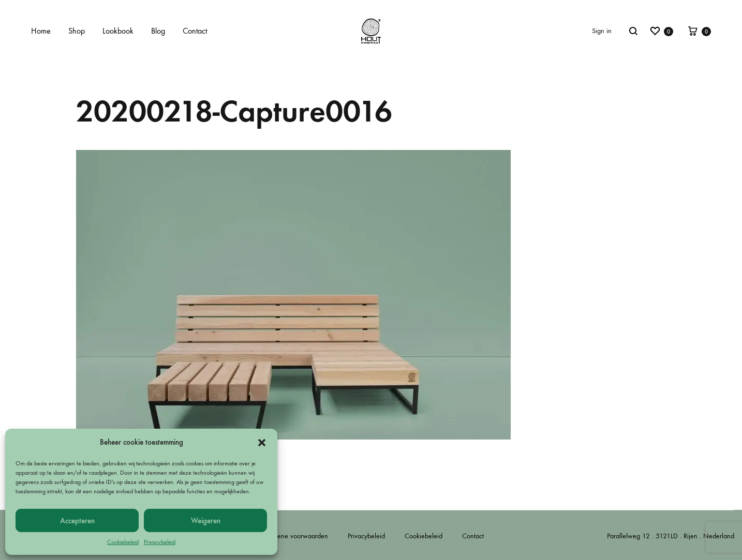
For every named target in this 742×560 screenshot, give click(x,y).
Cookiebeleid (123, 542)
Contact (195, 31)
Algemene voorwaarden (293, 536)
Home (41, 31)
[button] (262, 443)
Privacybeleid (160, 542)
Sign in (602, 31)
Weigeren (206, 521)
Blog (158, 31)
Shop (77, 31)
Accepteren (77, 521)
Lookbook (118, 31)
